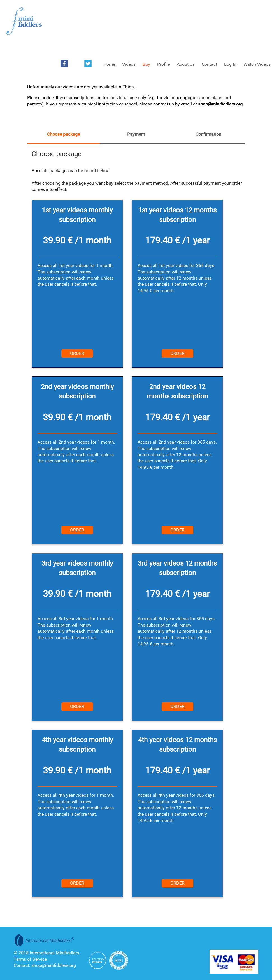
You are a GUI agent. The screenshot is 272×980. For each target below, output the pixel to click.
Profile (163, 64)
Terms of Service (30, 959)
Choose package (63, 134)
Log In (230, 64)
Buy (146, 64)
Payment (136, 134)
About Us (186, 64)
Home (109, 64)
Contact (209, 64)
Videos (129, 64)
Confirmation (208, 134)
